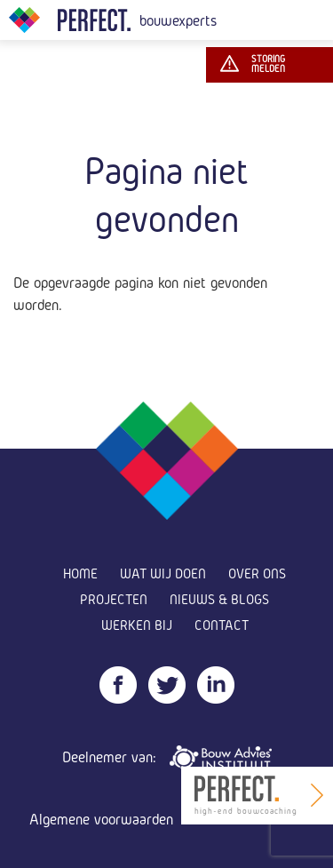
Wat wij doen (163, 573)
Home (80, 573)
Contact (222, 625)
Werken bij (137, 625)
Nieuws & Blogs (219, 599)
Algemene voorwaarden (101, 819)
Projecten (114, 599)
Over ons (257, 573)
